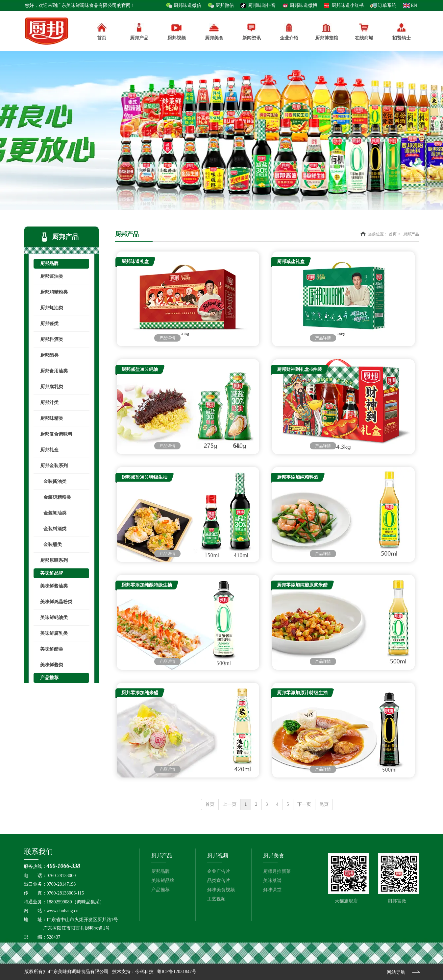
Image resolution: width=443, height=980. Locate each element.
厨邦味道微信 (187, 5)
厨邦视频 (218, 856)
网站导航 (396, 972)
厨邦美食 (274, 856)
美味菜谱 (272, 881)
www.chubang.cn (63, 911)
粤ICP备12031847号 (177, 972)
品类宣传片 (219, 881)
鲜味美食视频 (221, 890)
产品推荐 (160, 890)
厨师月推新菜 (277, 871)
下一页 (304, 804)
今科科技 (144, 972)
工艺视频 (216, 899)
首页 (393, 234)
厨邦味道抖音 (262, 5)
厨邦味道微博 (304, 5)
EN (414, 5)
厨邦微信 (225, 5)
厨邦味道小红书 (348, 5)
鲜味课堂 (272, 890)
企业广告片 (219, 871)
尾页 (324, 804)
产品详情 (167, 338)
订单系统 (387, 5)
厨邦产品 (139, 32)
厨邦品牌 (160, 871)
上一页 (230, 804)
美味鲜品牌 (163, 881)
